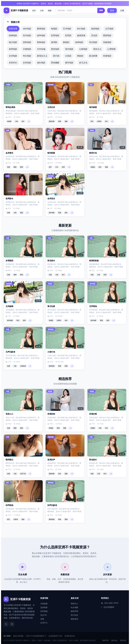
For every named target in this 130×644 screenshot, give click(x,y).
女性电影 (27, 63)
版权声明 (74, 611)
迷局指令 (9, 198)
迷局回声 (51, 459)
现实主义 (97, 49)
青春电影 (41, 42)
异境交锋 (93, 414)
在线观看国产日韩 (55, 636)
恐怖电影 (27, 42)
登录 (112, 10)
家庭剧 (66, 42)
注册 (122, 10)
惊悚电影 (13, 35)
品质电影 (44, 607)
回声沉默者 (52, 505)
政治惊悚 (93, 56)
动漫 (42, 619)
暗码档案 (51, 153)
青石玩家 (51, 306)
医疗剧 (56, 56)
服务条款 (114, 640)
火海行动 (51, 352)
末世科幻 (13, 63)
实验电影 (107, 42)
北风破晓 (9, 306)
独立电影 (13, 42)
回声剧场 (9, 505)
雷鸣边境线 (10, 107)
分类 (42, 10)
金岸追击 (51, 198)
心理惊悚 (111, 49)
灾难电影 (27, 49)
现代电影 (69, 49)
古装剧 (68, 56)
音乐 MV (44, 615)
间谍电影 (107, 56)
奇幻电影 (27, 56)
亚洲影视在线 (70, 636)
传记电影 (93, 42)
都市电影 (69, 63)
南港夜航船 (94, 260)
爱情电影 (41, 29)
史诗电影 (13, 56)
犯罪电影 (55, 35)
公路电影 (83, 49)
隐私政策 (74, 619)
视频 (50, 10)
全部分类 (13, 29)
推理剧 (54, 42)
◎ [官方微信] (12, 624)
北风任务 (51, 107)
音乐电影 (27, 35)
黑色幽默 (55, 63)
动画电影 (79, 42)
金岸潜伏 (9, 153)
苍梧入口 (9, 414)
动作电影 (27, 29)
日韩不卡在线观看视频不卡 (36, 636)
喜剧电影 (95, 29)
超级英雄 (81, 35)
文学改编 (41, 49)
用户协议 (74, 615)
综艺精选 (44, 611)
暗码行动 (93, 153)
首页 (34, 10)
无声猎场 (93, 306)
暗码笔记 (9, 459)
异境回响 (51, 414)
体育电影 (13, 49)
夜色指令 (51, 260)
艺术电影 (67, 29)
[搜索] (77, 10)
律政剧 (80, 56)
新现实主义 (42, 56)
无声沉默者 (10, 352)
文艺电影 (109, 29)
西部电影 (107, 35)
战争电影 (41, 35)
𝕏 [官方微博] (6, 624)
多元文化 (83, 63)
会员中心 (44, 623)
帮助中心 (74, 604)
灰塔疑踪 (9, 260)
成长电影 (41, 63)
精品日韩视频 (18, 636)
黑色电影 (55, 49)
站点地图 (74, 607)
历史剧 (94, 35)
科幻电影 (81, 29)
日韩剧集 (44, 604)
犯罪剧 (68, 35)
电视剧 (54, 29)
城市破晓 (93, 107)
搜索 (101, 10)
